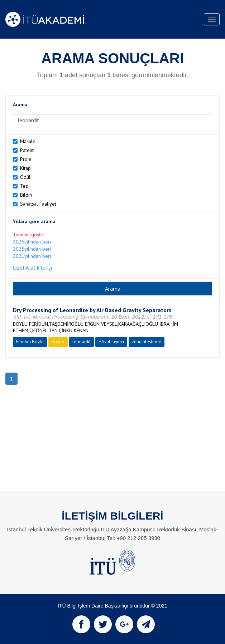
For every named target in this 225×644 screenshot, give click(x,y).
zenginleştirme (147, 342)
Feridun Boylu (30, 342)
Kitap (25, 168)
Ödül (25, 177)
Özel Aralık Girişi (32, 267)
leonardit (82, 342)
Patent (27, 150)
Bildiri (26, 195)
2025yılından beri (32, 249)
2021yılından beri (32, 256)
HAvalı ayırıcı (111, 342)
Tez (24, 186)
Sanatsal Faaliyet (38, 204)
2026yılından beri (32, 242)
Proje (26, 159)
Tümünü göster (29, 235)
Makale (28, 141)
